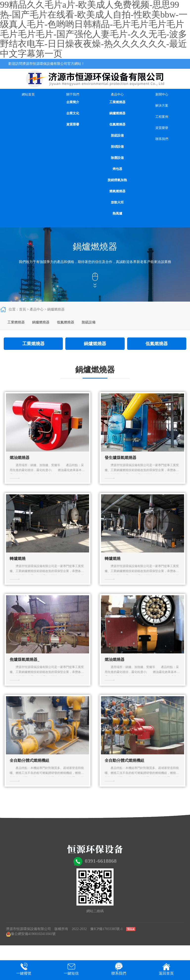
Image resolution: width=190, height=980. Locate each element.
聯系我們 (162, 139)
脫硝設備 (117, 147)
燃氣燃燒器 (117, 191)
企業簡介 (73, 102)
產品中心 (117, 94)
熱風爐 (117, 213)
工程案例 (162, 117)
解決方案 (162, 106)
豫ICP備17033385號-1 (107, 929)
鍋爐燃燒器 (117, 113)
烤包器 (117, 169)
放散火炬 (117, 202)
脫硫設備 (117, 135)
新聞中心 (162, 94)
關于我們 (73, 94)
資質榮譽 (73, 124)
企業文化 (73, 113)
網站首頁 (28, 94)
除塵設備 (117, 158)
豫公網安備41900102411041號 (31, 934)
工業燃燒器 (117, 102)
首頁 (23, 309)
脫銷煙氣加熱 (117, 180)
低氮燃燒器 (117, 124)
